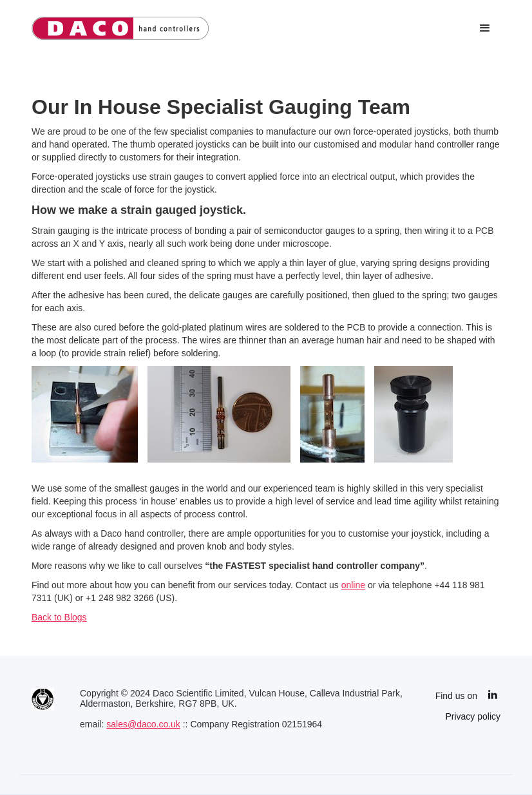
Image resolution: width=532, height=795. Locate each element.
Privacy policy (473, 716)
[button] (485, 28)
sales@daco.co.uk (143, 724)
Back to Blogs (59, 617)
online (353, 585)
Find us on (456, 696)
